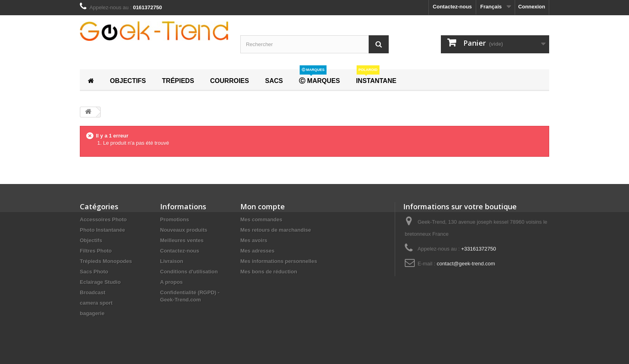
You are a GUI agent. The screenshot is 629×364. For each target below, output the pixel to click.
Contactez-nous (452, 7)
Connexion (532, 7)
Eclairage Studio (100, 282)
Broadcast (93, 292)
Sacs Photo (94, 272)
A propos (171, 282)
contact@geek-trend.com (466, 264)
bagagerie (92, 313)
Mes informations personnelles (279, 261)
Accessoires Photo (103, 219)
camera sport (96, 303)
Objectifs (91, 240)
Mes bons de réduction (269, 272)
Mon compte (263, 206)
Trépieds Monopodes (106, 261)
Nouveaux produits (184, 230)
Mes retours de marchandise (276, 230)
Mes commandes (261, 219)
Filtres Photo (96, 251)
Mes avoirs (254, 240)
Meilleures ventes (182, 240)
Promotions (174, 219)
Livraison (172, 261)
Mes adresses (257, 251)
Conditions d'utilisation (189, 272)
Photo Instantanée (102, 230)
